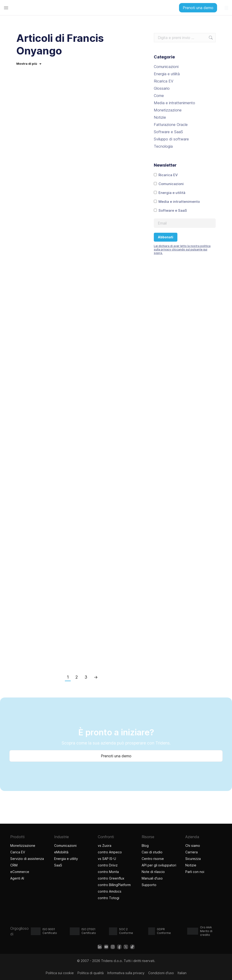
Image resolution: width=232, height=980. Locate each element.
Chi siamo (193, 846)
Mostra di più (29, 64)
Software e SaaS (168, 132)
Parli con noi (195, 872)
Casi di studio (152, 852)
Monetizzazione (168, 110)
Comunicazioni (166, 67)
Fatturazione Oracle (171, 125)
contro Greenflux (111, 878)
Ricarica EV (164, 81)
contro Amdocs (110, 891)
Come (159, 96)
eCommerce (20, 872)
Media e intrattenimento (174, 103)
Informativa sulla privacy (126, 973)
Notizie (160, 117)
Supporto (149, 885)
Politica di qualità (91, 973)
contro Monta (108, 872)
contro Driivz (108, 865)
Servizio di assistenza (27, 859)
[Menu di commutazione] (6, 8)
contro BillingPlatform (114, 885)
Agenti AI (18, 878)
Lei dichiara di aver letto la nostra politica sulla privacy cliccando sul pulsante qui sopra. (182, 249)
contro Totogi (109, 898)
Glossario (162, 88)
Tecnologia (163, 146)
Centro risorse (153, 859)
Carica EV (18, 852)
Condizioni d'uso (161, 973)
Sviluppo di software (171, 139)
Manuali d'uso (152, 878)
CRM (14, 865)
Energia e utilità (167, 74)
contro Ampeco (110, 852)
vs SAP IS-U (107, 859)
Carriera (192, 852)
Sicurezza (193, 859)
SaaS (58, 865)
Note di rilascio (153, 872)
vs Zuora (105, 846)
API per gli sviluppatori (159, 865)
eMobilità (61, 852)
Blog (145, 846)
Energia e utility (66, 859)
